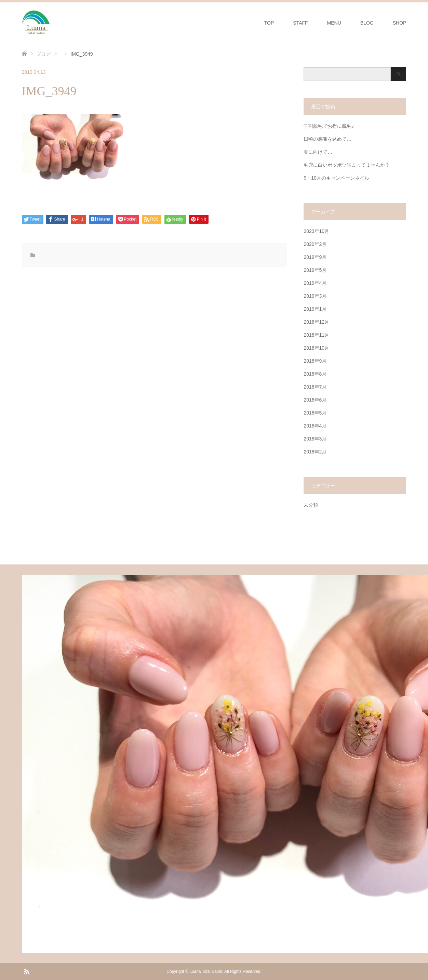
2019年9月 (315, 257)
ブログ (43, 54)
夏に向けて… (318, 152)
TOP (269, 23)
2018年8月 (315, 374)
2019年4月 (315, 283)
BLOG (367, 23)
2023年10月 (316, 231)
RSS (26, 971)
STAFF (300, 23)
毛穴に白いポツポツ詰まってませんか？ (347, 165)
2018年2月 (315, 452)
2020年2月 (315, 244)
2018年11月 (316, 335)
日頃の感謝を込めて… (327, 139)
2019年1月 (315, 309)
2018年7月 (315, 387)
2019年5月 (315, 270)
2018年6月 (315, 400)
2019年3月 (315, 296)
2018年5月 (315, 413)
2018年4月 (315, 426)
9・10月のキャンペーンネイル (336, 178)
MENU (334, 23)
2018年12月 (316, 322)
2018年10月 (316, 348)
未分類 (311, 505)
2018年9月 (315, 361)
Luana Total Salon (206, 971)
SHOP (400, 23)
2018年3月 (315, 439)
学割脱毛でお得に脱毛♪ (329, 126)
